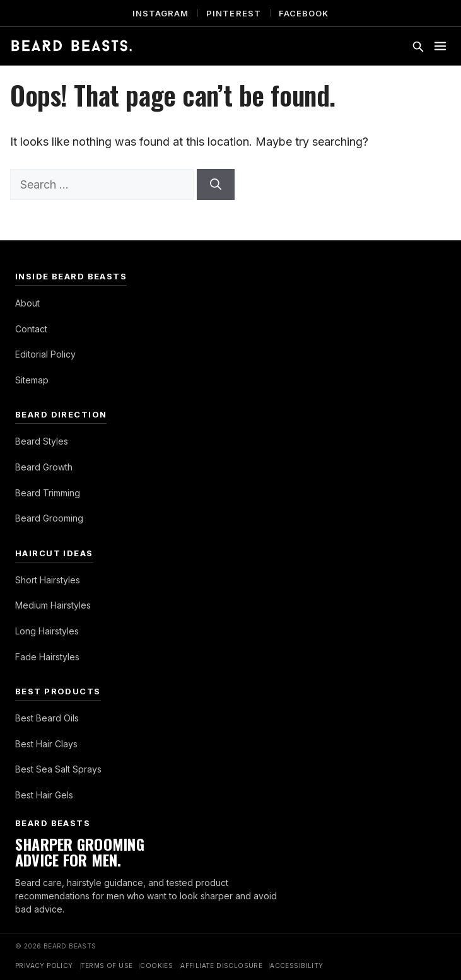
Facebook (304, 13)
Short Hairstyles (48, 580)
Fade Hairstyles (47, 657)
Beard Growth (44, 467)
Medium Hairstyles (53, 605)
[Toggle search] (417, 46)
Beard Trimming (48, 493)
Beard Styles (42, 441)
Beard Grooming (49, 518)
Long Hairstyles (47, 631)
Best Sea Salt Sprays (58, 769)
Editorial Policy (45, 354)
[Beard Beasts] (72, 46)
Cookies (156, 965)
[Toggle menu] (440, 46)
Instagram (160, 13)
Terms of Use (107, 965)
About (27, 303)
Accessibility (296, 965)
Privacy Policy (44, 965)
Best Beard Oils (47, 718)
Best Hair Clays (46, 744)
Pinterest (233, 13)
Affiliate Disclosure (221, 965)
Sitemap (32, 380)
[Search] (216, 184)
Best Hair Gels (44, 795)
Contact (31, 329)
